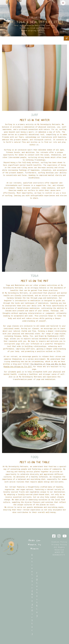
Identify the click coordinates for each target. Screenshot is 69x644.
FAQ (37, 576)
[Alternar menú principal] (63, 3)
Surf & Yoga (32, 594)
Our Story (32, 622)
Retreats (32, 567)
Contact (37, 593)
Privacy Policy (59, 545)
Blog (37, 611)
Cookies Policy (59, 542)
